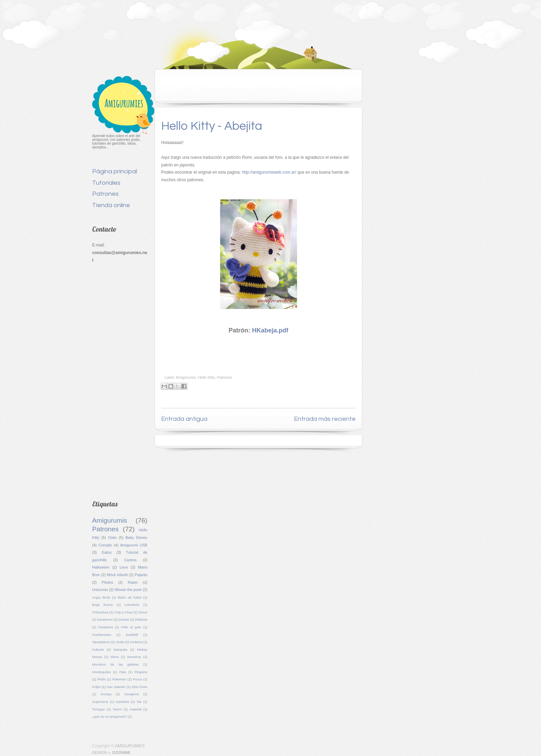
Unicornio (100, 590)
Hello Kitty (206, 377)
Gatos (107, 552)
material (136, 709)
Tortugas (99, 709)
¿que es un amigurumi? (110, 716)
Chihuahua (100, 612)
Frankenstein (102, 635)
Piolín (101, 679)
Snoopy (106, 694)
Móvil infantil (117, 575)
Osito (112, 537)
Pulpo (96, 687)
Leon (124, 567)
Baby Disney (136, 537)
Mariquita (120, 650)
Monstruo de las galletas (115, 664)
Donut (143, 612)
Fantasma (106, 627)
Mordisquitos (101, 672)
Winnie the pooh (128, 590)
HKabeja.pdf (270, 330)
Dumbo (124, 619)
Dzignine (122, 753)
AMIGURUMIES (130, 746)
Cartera (130, 560)
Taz (139, 702)
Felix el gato (131, 627)
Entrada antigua (184, 419)
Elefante (141, 619)
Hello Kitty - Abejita (212, 126)
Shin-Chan (140, 687)
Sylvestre (122, 702)
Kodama (136, 642)
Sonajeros (132, 694)
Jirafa (120, 642)
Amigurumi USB (134, 545)
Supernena (100, 702)
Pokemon (119, 679)
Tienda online (111, 205)
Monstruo (134, 657)
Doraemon (105, 619)
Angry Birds (101, 597)
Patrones (105, 194)
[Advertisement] (120, 380)
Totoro (117, 709)
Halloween (101, 567)
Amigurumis (110, 520)
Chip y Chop (123, 612)
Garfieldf (132, 635)
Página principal (115, 171)
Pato (123, 672)
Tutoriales (106, 183)
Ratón (133, 582)
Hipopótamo (101, 642)
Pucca (137, 679)
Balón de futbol (130, 597)
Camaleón (132, 605)
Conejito (105, 545)
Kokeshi (98, 650)
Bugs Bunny (102, 605)
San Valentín (116, 687)
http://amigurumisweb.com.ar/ (269, 172)
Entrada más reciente (325, 419)
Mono (115, 657)
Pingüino (141, 672)
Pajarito (141, 575)
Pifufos (107, 582)
